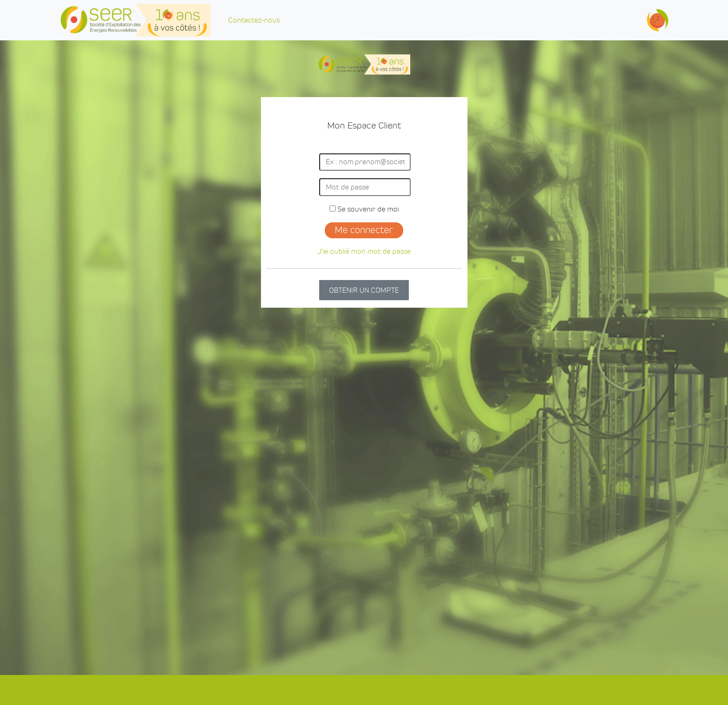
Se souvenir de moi (364, 209)
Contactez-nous (254, 20)
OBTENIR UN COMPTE (364, 290)
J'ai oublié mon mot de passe (364, 251)
